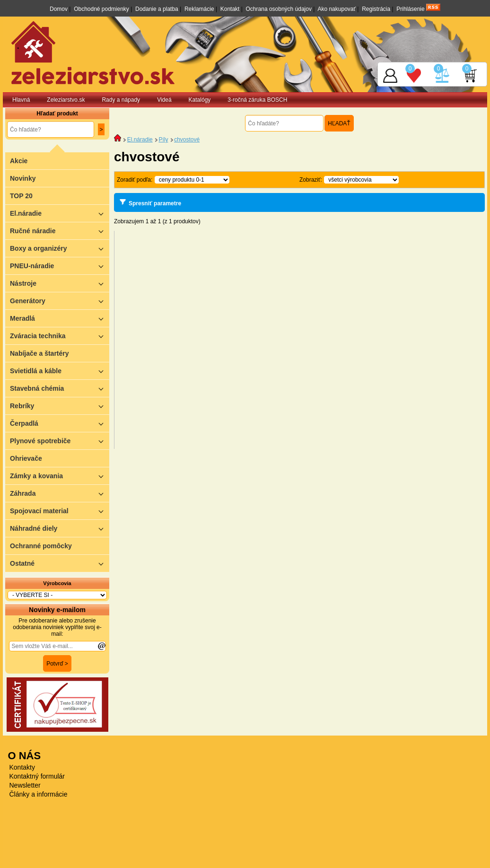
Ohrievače (26, 458)
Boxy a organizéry (60, 248)
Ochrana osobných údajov (279, 9)
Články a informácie (39, 794)
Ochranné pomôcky (41, 546)
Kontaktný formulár (37, 776)
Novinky (23, 178)
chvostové (187, 140)
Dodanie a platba (157, 9)
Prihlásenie (410, 9)
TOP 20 (21, 196)
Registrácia (376, 9)
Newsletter (25, 785)
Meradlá (60, 318)
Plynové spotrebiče (60, 441)
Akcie (19, 161)
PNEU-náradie (60, 266)
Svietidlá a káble (60, 371)
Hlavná (21, 100)
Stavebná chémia (60, 388)
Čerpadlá (60, 423)
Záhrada (60, 493)
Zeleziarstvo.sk (66, 100)
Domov (59, 9)
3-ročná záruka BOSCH (257, 100)
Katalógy (200, 100)
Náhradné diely (60, 528)
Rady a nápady (121, 100)
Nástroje (60, 283)
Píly (163, 140)
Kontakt (230, 9)
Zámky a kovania (60, 476)
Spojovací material (60, 511)
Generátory (60, 301)
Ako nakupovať (337, 9)
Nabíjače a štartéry (39, 353)
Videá (164, 100)
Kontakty (22, 767)
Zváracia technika (60, 336)
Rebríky (60, 406)
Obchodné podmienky (101, 9)
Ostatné (60, 563)
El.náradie (60, 213)
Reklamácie (199, 9)
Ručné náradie (60, 231)
